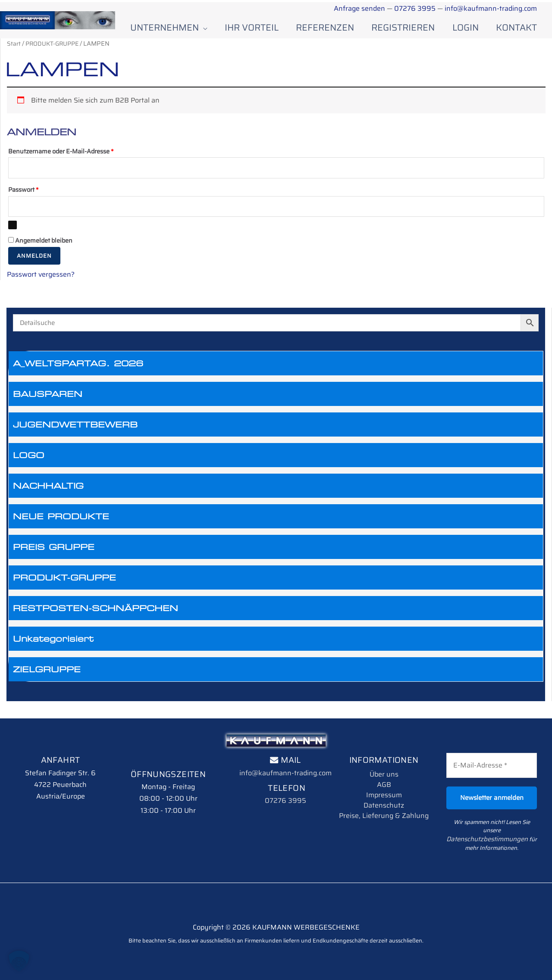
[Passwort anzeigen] (13, 229)
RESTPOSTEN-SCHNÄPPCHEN (96, 612)
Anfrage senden (359, 8)
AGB (384, 788)
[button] (19, 961)
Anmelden (34, 260)
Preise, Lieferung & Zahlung (384, 819)
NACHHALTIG (48, 490)
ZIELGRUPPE (47, 673)
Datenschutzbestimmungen (501, 834)
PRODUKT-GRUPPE (64, 581)
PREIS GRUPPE (54, 551)
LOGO (29, 459)
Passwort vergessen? (41, 278)
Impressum (384, 799)
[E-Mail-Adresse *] (492, 769)
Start (14, 45)
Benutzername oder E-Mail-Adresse (77, 152)
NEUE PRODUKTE (61, 520)
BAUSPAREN (48, 398)
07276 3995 (415, 8)
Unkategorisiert (53, 643)
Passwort (40, 192)
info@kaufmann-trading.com (491, 8)
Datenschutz (384, 809)
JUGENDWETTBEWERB (75, 428)
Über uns (384, 778)
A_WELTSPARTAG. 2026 (78, 367)
